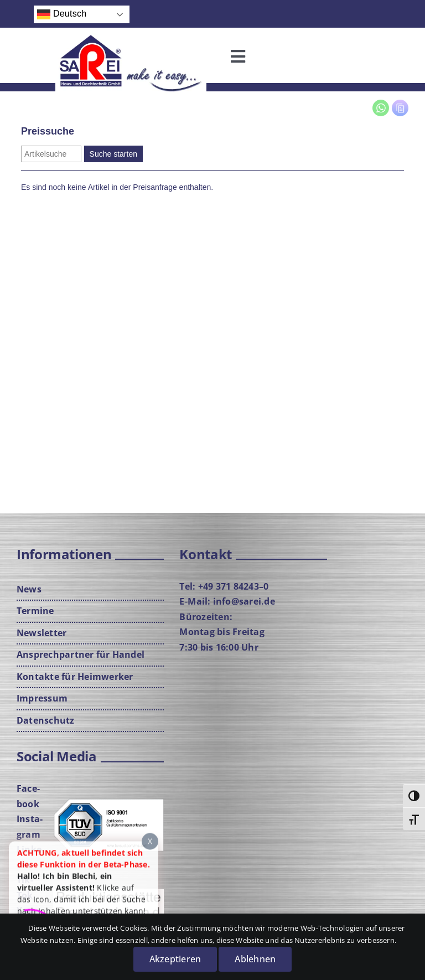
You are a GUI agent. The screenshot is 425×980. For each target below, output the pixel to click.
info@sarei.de (244, 601)
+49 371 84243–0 (234, 586)
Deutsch (62, 14)
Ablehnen (255, 959)
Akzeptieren (175, 959)
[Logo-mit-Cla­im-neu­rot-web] (131, 35)
